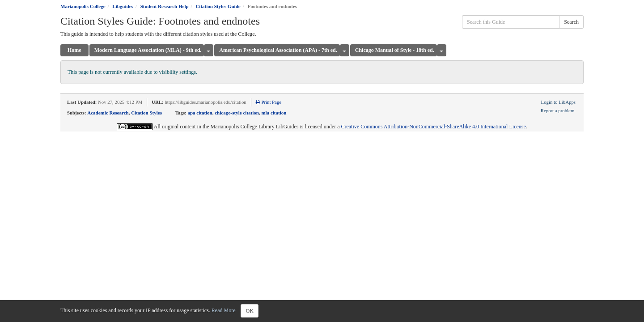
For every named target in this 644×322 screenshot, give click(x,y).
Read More (224, 310)
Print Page (269, 102)
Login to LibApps (558, 102)
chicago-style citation (237, 113)
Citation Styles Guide (218, 6)
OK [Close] (249, 311)
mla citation (274, 113)
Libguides (123, 6)
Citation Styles (146, 113)
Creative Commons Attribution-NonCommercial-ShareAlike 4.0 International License (434, 127)
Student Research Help (165, 6)
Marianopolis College (83, 6)
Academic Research (108, 113)
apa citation (200, 113)
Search (571, 22)
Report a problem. (558, 110)
